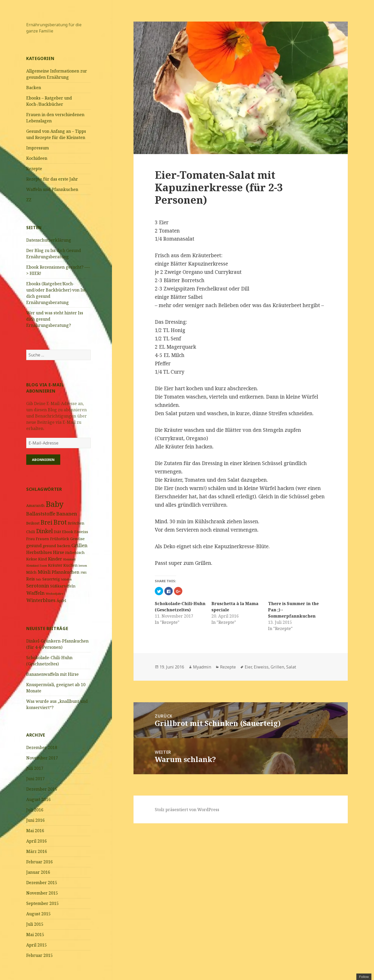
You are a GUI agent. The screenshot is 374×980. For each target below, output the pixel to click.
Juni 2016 (35, 820)
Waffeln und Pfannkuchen (52, 189)
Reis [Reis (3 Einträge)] (31, 579)
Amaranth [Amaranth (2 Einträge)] (35, 505)
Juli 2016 (35, 810)
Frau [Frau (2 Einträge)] (31, 539)
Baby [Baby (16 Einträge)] (55, 504)
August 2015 (38, 914)
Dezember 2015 (42, 883)
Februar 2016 (39, 862)
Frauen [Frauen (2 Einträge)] (42, 539)
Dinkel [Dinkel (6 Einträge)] (44, 531)
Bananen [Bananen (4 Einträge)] (67, 514)
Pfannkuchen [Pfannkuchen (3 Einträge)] (66, 572)
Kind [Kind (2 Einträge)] (43, 559)
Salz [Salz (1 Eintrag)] (39, 579)
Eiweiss (261, 667)
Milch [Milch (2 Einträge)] (31, 572)
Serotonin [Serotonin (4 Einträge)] (38, 585)
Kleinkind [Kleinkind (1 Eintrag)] (69, 559)
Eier (248, 667)
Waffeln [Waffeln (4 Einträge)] (35, 593)
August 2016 (38, 799)
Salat (291, 667)
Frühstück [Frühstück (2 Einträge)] (60, 539)
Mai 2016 (35, 831)
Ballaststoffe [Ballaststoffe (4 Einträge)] (41, 514)
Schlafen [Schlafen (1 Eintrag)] (66, 579)
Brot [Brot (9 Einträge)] (60, 522)
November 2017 (42, 758)
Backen (34, 88)
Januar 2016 (38, 872)
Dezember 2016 (42, 789)
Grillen (277, 667)
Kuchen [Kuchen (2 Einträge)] (71, 565)
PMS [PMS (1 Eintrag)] (84, 573)
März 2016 (37, 851)
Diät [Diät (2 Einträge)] (57, 532)
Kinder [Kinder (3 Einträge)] (55, 559)
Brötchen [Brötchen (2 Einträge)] (76, 523)
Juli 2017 (35, 768)
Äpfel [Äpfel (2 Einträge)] (61, 601)
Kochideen (37, 158)
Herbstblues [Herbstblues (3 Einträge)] (39, 552)
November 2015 (42, 893)
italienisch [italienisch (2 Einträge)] (75, 552)
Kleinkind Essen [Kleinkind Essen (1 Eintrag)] (37, 566)
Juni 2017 (35, 779)
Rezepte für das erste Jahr (52, 179)
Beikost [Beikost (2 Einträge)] (33, 523)
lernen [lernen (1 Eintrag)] (83, 566)
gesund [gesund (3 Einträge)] (34, 545)
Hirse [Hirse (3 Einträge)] (59, 552)
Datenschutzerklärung (49, 240)
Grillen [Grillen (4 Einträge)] (79, 545)
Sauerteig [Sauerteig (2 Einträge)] (51, 579)
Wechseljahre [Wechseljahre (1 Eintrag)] (54, 594)
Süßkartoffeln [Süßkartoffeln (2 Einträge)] (63, 586)
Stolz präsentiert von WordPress (187, 810)
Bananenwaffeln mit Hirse (52, 674)
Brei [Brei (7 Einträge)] (46, 522)
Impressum (38, 148)
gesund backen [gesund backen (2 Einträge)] (56, 546)
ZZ (29, 200)
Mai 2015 (35, 935)
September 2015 (42, 903)
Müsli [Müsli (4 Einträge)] (44, 572)
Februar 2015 (39, 955)
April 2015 (36, 945)
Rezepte (34, 169)
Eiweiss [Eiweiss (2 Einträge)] (81, 532)
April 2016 (36, 841)
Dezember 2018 (42, 747)
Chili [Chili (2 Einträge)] (31, 532)
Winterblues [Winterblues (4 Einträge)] (41, 600)
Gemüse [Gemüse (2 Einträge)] (77, 539)
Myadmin (202, 667)
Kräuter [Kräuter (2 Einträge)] (55, 565)
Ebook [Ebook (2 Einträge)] (68, 532)
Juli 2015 (35, 924)
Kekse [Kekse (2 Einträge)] (32, 559)
